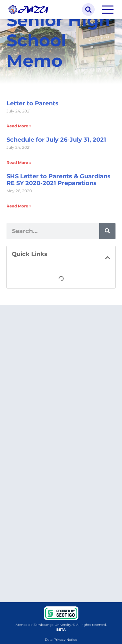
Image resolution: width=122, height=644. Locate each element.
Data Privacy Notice (61, 640)
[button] (88, 10)
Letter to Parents (33, 103)
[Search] (107, 231)
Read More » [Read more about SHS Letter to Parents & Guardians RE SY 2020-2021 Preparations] (19, 206)
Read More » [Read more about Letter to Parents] (19, 126)
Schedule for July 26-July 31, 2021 (56, 140)
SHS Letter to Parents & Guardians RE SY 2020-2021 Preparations (59, 180)
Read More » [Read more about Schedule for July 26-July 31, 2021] (19, 163)
